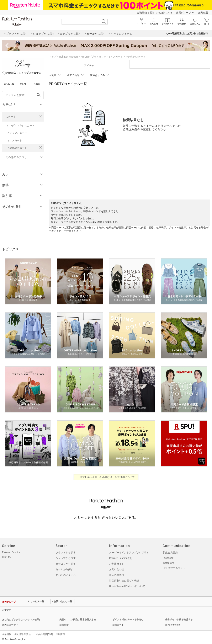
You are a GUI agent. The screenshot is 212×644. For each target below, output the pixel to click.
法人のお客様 (117, 575)
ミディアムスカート (18, 133)
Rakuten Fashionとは (121, 558)
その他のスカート (17, 148)
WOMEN (9, 84)
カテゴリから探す (66, 564)
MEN (23, 84)
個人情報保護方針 (23, 634)
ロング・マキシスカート (21, 126)
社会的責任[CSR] (44, 634)
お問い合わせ (117, 569)
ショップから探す (66, 558)
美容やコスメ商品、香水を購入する (78, 620)
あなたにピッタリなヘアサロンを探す (22, 620)
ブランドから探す (66, 553)
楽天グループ (184, 13)
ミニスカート (15, 140)
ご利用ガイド (117, 564)
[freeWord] (23, 95)
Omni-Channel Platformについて (127, 586)
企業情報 (7, 634)
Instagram (168, 563)
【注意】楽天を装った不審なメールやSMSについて (106, 477)
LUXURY (7, 557)
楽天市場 (203, 13)
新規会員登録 (170, 553)
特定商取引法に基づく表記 (124, 581)
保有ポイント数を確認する (179, 620)
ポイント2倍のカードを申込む (128, 620)
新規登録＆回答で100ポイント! (155, 13)
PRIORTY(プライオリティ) (95, 57)
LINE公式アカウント (174, 568)
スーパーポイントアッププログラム (129, 553)
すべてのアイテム (66, 575)
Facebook (168, 558)
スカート (11, 117)
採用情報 (60, 634)
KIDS (37, 84)
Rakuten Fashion (68, 57)
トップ (53, 57)
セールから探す (64, 569)
